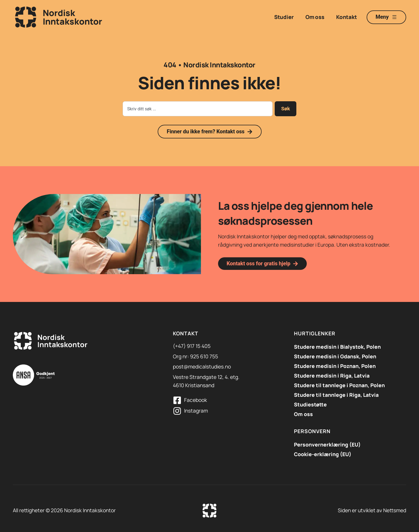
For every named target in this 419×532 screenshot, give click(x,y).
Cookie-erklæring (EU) (323, 454)
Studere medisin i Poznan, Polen (335, 366)
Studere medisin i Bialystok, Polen (337, 347)
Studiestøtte (310, 405)
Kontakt (346, 17)
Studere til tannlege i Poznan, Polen (339, 385)
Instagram (196, 411)
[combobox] (198, 109)
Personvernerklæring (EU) (327, 445)
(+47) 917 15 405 (192, 346)
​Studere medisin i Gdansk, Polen (335, 356)
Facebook (196, 400)
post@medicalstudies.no (202, 367)
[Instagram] (177, 411)
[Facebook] (177, 400)
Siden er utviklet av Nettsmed (372, 510)
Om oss (315, 17)
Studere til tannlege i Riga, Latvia (336, 395)
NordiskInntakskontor (72, 17)
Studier (284, 17)
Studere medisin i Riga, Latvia (332, 376)
